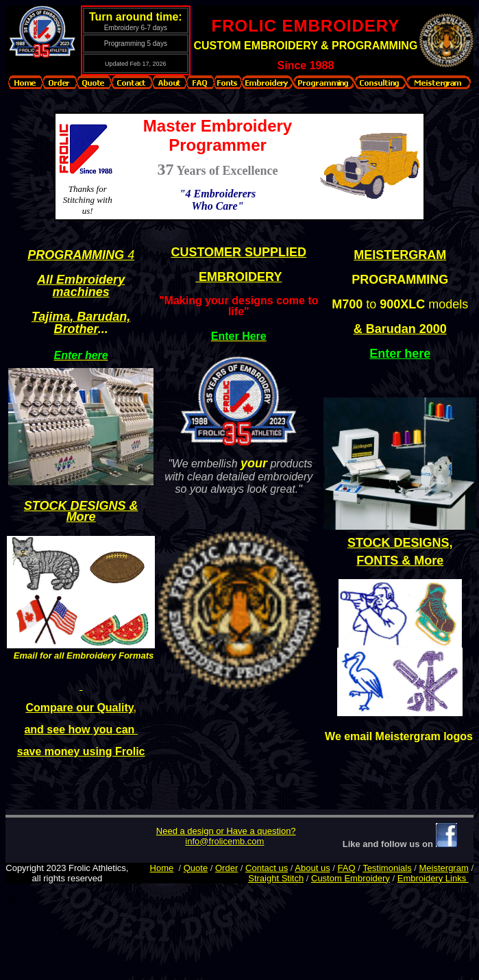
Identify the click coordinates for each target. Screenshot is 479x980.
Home (162, 868)
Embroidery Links (433, 878)
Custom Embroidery (351, 878)
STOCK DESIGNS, (400, 543)
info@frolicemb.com (224, 841)
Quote (196, 868)
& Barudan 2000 (400, 329)
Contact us (267, 868)
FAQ (347, 868)
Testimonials (387, 868)
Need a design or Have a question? (226, 831)
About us (312, 868)
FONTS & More (400, 561)
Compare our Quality (79, 707)
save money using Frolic (81, 751)
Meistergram (444, 868)
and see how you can (81, 729)
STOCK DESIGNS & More (81, 511)
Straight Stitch (276, 878)
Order (226, 868)
